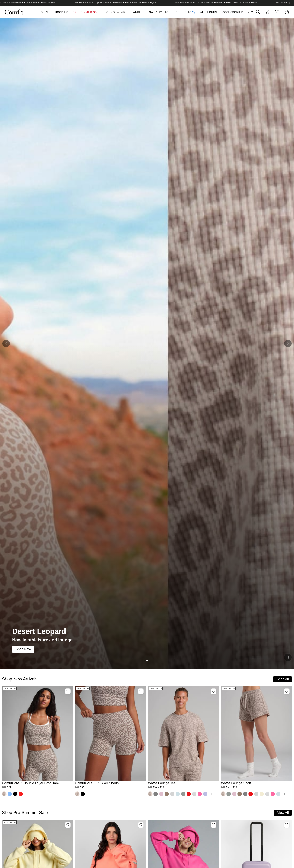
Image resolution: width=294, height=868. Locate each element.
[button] (288, 12)
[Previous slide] (6, 343)
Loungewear (115, 12)
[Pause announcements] (290, 3)
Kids (176, 12)
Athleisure (209, 12)
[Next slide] (288, 343)
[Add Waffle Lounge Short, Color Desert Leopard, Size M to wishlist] (287, 691)
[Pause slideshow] (288, 657)
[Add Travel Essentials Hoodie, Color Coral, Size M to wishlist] (141, 825)
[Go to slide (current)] (147, 660)
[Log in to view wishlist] (277, 12)
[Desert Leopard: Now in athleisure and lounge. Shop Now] (147, 344)
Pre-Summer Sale (87, 12)
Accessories (233, 12)
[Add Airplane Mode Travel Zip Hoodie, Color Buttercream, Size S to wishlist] (68, 825)
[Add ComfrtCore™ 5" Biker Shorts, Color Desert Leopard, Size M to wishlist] (141, 691)
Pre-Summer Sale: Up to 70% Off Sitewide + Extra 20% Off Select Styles (119, 3)
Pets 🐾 (190, 12)
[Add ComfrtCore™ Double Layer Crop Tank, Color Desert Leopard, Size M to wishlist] (68, 691)
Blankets (137, 12)
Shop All (44, 12)
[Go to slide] (145, 660)
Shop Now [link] (23, 649)
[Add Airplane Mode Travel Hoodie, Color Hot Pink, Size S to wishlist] (214, 825)
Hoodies (62, 12)
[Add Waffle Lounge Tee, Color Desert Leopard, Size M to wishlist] (214, 691)
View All (283, 813)
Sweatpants (159, 12)
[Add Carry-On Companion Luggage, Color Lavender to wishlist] (287, 825)
